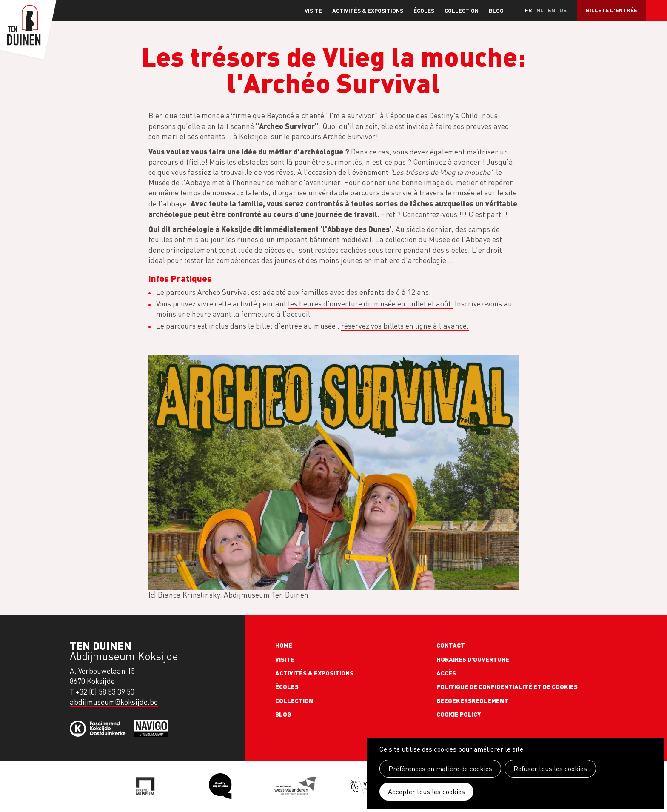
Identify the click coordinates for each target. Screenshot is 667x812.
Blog (496, 10)
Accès (446, 673)
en (552, 10)
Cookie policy (459, 714)
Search (656, 11)
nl (540, 10)
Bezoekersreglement (472, 700)
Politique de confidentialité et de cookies (507, 686)
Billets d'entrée (611, 10)
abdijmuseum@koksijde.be (114, 702)
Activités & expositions (368, 10)
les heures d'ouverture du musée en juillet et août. (371, 304)
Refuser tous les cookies (550, 769)
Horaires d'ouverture (473, 659)
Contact (451, 645)
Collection (462, 10)
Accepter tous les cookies (426, 792)
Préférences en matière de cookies (440, 769)
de (563, 10)
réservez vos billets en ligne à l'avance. (405, 326)
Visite (313, 10)
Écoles (424, 10)
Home (284, 645)
